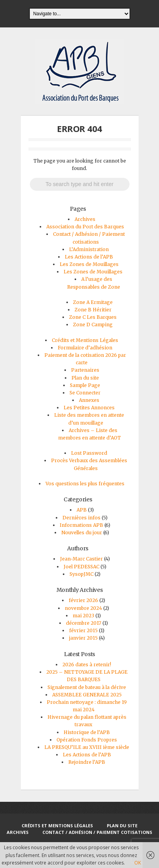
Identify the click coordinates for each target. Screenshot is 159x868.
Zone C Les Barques (93, 317)
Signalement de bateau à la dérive (87, 687)
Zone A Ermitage (93, 302)
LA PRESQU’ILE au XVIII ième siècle (87, 747)
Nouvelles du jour (82, 533)
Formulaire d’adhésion (85, 348)
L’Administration (89, 249)
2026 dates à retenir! (87, 665)
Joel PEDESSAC (81, 567)
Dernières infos (81, 518)
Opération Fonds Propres (87, 740)
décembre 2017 (84, 623)
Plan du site (85, 378)
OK (138, 863)
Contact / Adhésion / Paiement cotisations (97, 832)
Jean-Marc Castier (81, 559)
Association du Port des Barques (85, 227)
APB (82, 510)
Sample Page (85, 385)
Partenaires (85, 370)
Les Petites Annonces (89, 408)
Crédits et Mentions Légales (85, 340)
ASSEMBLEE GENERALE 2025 (87, 695)
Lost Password (89, 453)
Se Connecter (85, 393)
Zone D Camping (93, 325)
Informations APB (81, 525)
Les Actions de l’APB (89, 257)
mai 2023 (83, 616)
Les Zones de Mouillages (89, 264)
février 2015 (83, 630)
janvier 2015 (83, 638)
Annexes (89, 400)
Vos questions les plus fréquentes (85, 484)
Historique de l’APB (87, 732)
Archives (85, 219)
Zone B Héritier (93, 310)
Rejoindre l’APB (87, 762)
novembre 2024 (83, 608)
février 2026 (83, 600)
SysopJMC (81, 574)
